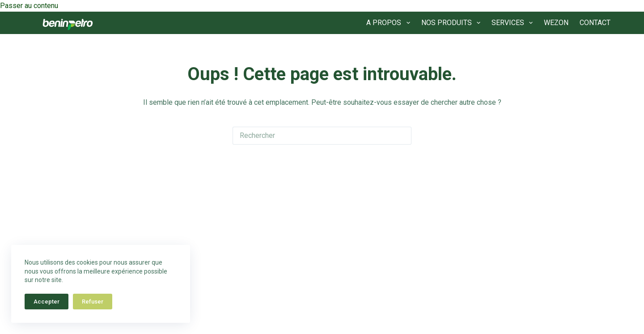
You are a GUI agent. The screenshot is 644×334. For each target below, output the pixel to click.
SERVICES (514, 23)
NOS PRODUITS (453, 23)
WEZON (556, 23)
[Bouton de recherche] (402, 136)
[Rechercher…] (313, 136)
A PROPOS (390, 23)
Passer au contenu (29, 6)
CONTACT (595, 23)
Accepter (47, 302)
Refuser (93, 302)
